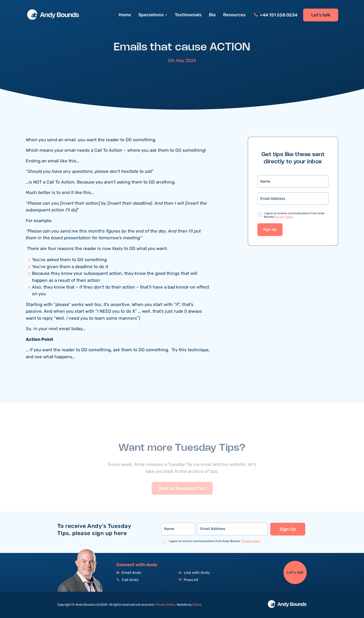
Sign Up (270, 230)
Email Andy (129, 573)
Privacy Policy (284, 217)
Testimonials (188, 15)
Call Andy (127, 580)
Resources (234, 15)
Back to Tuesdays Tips (182, 496)
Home (125, 15)
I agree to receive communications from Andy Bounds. (294, 215)
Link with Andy (194, 573)
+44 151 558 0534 (276, 15)
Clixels (197, 605)
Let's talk (321, 15)
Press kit (188, 580)
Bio (212, 15)
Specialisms (151, 15)
